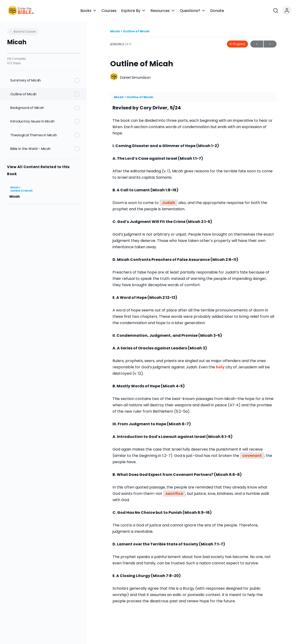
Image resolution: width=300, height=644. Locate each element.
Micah (15, 187)
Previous (257, 44)
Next (270, 44)
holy (220, 367)
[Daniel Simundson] (114, 77)
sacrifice (174, 494)
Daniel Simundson (135, 77)
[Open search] (283, 11)
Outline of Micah (21, 191)
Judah (169, 203)
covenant (252, 456)
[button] (132, 11)
